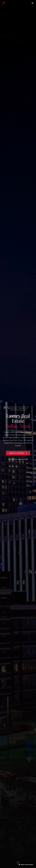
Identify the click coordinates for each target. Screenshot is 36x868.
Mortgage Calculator (18, 459)
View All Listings (18, 453)
